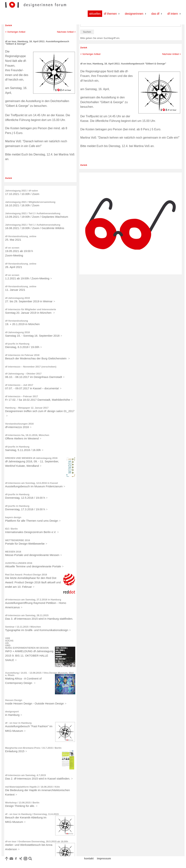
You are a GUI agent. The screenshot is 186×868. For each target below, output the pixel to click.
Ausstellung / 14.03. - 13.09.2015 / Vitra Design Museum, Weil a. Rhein (39, 674)
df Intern (173, 14)
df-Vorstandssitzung (17, 321)
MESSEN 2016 (13, 552)
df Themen (110, 14)
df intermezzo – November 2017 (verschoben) (31, 367)
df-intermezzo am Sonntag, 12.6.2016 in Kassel (31, 483)
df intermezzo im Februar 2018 (22, 355)
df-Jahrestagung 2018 (17, 332)
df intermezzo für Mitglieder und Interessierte (31, 309)
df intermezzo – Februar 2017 (22, 396)
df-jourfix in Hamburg (17, 344)
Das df (155, 14)
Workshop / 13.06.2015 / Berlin (22, 803)
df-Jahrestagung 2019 (17, 298)
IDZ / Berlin (11, 529)
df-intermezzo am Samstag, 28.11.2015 (27, 615)
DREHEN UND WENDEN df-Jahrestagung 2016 (31, 458)
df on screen (12, 248)
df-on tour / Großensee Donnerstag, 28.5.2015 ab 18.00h (37, 841)
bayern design (13, 517)
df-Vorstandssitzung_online (21, 236)
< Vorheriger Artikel (15, 32)
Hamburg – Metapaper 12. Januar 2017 (27, 408)
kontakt (89, 858)
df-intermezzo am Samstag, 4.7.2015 (26, 775)
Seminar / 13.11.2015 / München (23, 627)
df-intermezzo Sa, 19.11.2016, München (27, 435)
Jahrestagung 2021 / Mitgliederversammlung (30, 202)
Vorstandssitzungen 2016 (19, 424)
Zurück (9, 25)
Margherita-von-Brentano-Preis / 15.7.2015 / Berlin (33, 748)
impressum (104, 858)
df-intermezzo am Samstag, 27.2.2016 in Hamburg (33, 600)
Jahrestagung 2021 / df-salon (22, 191)
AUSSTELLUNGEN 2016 (19, 563)
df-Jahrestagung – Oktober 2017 (23, 374)
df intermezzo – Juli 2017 (19, 385)
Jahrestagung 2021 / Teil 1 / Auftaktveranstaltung (33, 225)
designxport (12, 712)
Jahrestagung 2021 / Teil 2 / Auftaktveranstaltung (33, 213)
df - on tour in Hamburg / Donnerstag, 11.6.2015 (32, 814)
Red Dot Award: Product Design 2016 (26, 575)
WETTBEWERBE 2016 (18, 540)
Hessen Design (14, 700)
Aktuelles (95, 14)
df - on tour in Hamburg (18, 723)
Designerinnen (134, 14)
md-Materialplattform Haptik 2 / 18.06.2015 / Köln (32, 787)
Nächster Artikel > (66, 32)
